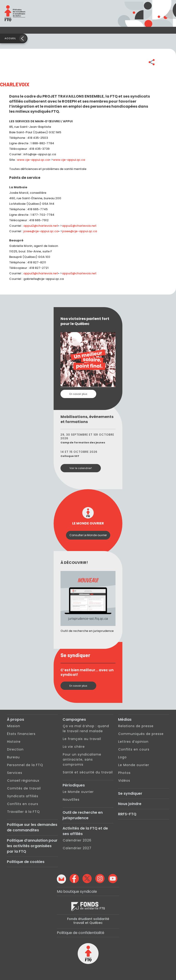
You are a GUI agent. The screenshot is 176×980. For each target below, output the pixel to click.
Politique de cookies (26, 862)
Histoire (14, 742)
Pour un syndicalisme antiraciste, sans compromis (82, 759)
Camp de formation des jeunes (83, 442)
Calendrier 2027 (77, 848)
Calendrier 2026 (77, 840)
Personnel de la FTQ (25, 765)
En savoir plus (78, 394)
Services (15, 773)
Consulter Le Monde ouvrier (88, 535)
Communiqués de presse (141, 734)
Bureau (13, 757)
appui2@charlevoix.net (41, 226)
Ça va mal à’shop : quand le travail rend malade (86, 729)
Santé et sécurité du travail (88, 772)
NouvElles (71, 800)
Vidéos (124, 781)
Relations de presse (136, 726)
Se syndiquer (130, 793)
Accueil (10, 38)
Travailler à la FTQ (23, 812)
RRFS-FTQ (127, 814)
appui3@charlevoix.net (41, 273)
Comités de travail (24, 788)
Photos (124, 773)
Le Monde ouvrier (78, 792)
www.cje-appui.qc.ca (33, 160)
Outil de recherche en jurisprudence (83, 815)
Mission (14, 726)
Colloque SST (70, 456)
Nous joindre (130, 804)
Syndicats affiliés (23, 796)
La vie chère (74, 747)
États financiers (21, 734)
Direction (15, 749)
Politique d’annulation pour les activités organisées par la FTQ (32, 846)
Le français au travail (82, 739)
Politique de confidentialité (81, 933)
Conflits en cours (23, 804)
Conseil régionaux (23, 781)
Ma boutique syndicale (77, 891)
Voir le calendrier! (81, 468)
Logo (122, 757)
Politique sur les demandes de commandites (32, 827)
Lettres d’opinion (133, 742)
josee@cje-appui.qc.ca (41, 231)
